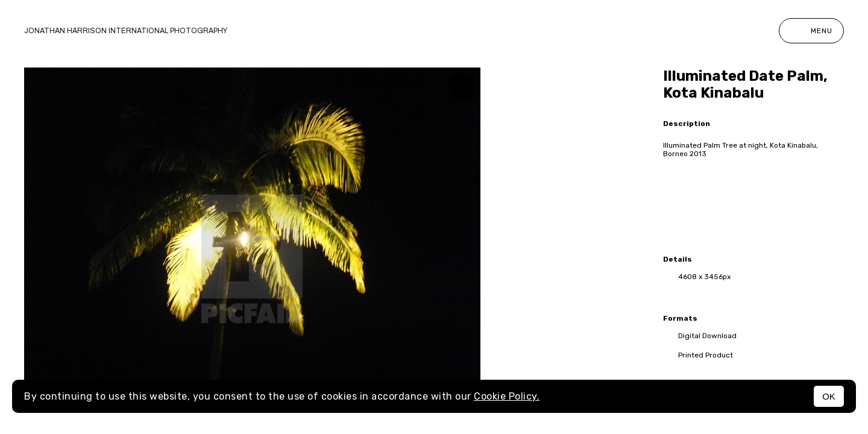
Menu (811, 31)
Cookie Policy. (507, 396)
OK (829, 396)
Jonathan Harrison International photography (126, 31)
